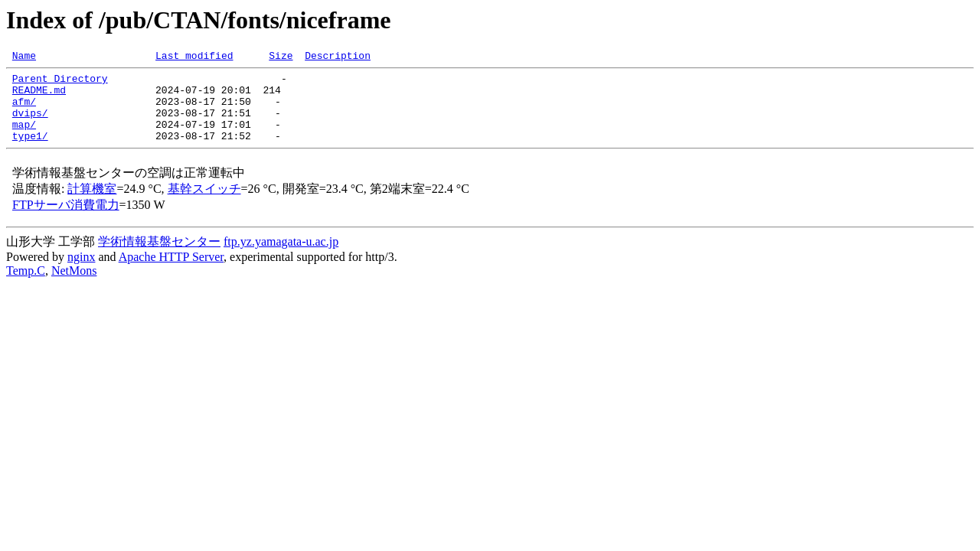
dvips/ (30, 124)
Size (281, 57)
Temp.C (26, 287)
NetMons (74, 287)
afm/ (24, 110)
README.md (39, 96)
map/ (24, 138)
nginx (81, 273)
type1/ (30, 152)
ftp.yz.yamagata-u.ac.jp (281, 258)
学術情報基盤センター (159, 258)
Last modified (194, 57)
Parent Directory (60, 83)
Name (24, 57)
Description (338, 57)
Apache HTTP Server (171, 273)
